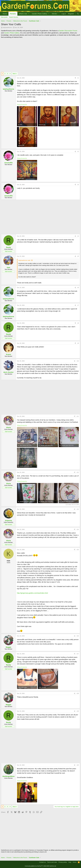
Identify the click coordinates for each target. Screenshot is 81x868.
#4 (78, 236)
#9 (78, 343)
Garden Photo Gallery (39, 14)
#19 (78, 711)
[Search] (78, 14)
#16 (78, 636)
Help (70, 862)
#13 (78, 509)
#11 (78, 416)
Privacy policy (63, 862)
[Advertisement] (40, 55)
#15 (78, 550)
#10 (78, 361)
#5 (78, 256)
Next (14, 74)
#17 (78, 654)
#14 (78, 529)
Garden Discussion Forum (68, 31)
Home (5, 14)
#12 (78, 472)
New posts (4, 17)
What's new (23, 14)
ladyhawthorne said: (24, 260)
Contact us (42, 862)
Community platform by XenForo (40, 866)
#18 (78, 693)
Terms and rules (52, 862)
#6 (78, 288)
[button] (29, 14)
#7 (78, 305)
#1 (78, 78)
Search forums (14, 17)
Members (55, 14)
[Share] (75, 78)
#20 (78, 765)
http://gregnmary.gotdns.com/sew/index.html (32, 593)
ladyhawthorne (7, 27)
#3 (78, 185)
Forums (13, 14)
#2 (78, 151)
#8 (78, 323)
